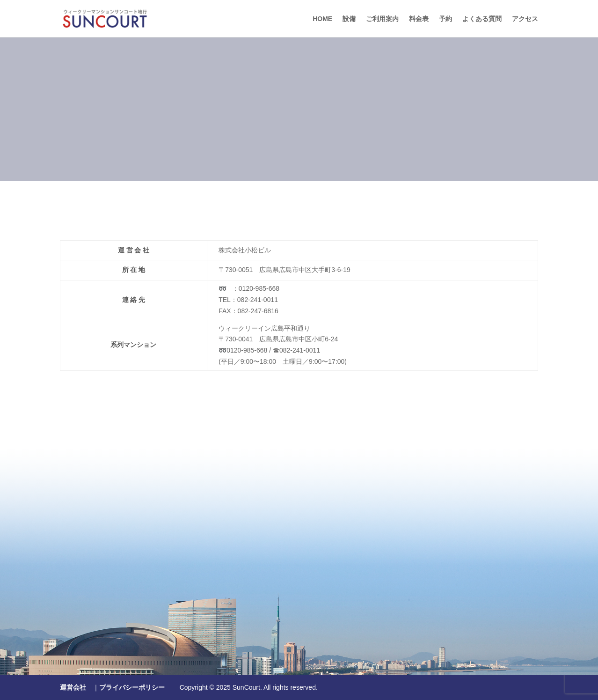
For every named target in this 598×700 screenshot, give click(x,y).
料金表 (419, 19)
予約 (445, 19)
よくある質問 (482, 19)
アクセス (525, 19)
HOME (322, 19)
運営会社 (73, 687)
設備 (349, 19)
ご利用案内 (382, 19)
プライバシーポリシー (132, 687)
